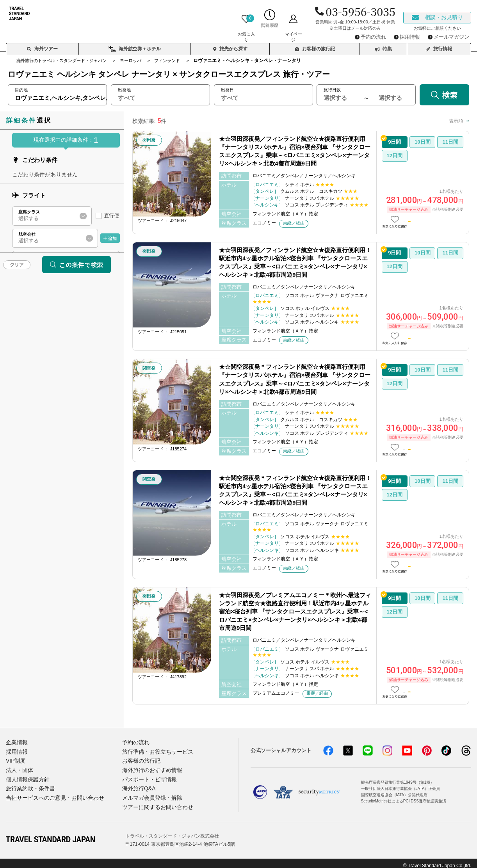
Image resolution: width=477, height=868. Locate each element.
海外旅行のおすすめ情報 (150, 768)
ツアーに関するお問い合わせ (155, 803)
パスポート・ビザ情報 (148, 776)
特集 (383, 45)
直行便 (111, 216)
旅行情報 (439, 45)
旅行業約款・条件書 (29, 785)
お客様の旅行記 (315, 45)
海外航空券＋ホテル (134, 46)
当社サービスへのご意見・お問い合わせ (52, 794)
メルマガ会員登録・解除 (150, 794)
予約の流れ (135, 742)
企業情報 (16, 742)
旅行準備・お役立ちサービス (155, 751)
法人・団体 (19, 768)
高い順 (455, 121)
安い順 (428, 121)
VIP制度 (15, 759)
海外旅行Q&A (138, 785)
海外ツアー (42, 45)
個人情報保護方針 (26, 776)
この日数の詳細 (433, 220)
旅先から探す (230, 45)
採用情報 (16, 751)
